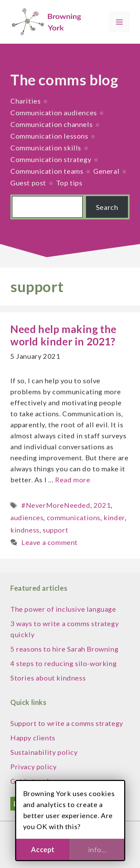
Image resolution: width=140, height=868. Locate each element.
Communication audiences (54, 112)
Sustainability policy (44, 752)
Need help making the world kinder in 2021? (63, 335)
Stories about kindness (48, 678)
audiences (27, 517)
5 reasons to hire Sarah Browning (64, 649)
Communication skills (46, 148)
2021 (102, 505)
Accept (43, 849)
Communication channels (51, 124)
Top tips (69, 183)
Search (107, 207)
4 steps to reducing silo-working (63, 663)
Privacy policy (33, 767)
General (106, 171)
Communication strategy (51, 159)
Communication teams (47, 171)
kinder (114, 517)
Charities (25, 101)
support (55, 530)
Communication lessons (49, 136)
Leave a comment (50, 542)
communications (74, 517)
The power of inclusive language (63, 609)
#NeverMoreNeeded (56, 505)
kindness (25, 530)
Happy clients (33, 738)
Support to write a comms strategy (67, 723)
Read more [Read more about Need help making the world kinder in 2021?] (73, 480)
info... (97, 849)
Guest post (28, 183)
